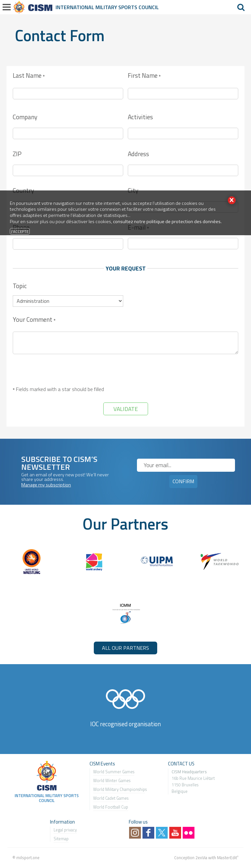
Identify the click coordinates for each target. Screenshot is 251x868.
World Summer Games (114, 772)
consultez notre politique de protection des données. (167, 221)
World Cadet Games (111, 798)
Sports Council (139, 7)
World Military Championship (119, 789)
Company (25, 117)
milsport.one (28, 858)
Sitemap (61, 839)
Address (138, 154)
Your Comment (34, 320)
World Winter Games (112, 780)
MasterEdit (227, 858)
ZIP (17, 154)
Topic (20, 286)
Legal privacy (65, 830)
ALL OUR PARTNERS (125, 648)
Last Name (29, 76)
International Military (87, 7)
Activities (140, 117)
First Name (144, 76)
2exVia (201, 858)
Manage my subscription (46, 485)
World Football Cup (111, 807)
